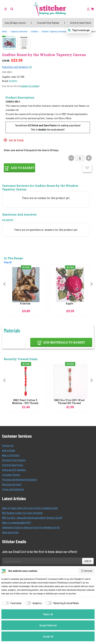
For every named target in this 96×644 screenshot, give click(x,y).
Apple (69, 304)
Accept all (48, 636)
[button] (12, 9)
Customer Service (11, 475)
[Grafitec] (35, 31)
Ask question (8, 220)
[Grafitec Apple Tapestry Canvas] (70, 285)
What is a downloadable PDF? (17, 522)
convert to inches (30, 86)
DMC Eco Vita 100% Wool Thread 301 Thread (69, 402)
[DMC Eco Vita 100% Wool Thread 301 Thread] (70, 381)
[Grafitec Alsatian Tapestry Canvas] (26, 285)
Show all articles (10, 532)
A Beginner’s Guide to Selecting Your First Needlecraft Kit (31, 527)
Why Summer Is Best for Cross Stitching (22, 513)
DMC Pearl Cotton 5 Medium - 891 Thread (25, 402)
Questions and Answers (15, 67)
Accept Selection (48, 625)
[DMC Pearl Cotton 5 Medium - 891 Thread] (26, 381)
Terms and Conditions (13, 489)
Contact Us (8, 445)
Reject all (48, 614)
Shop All (8, 262)
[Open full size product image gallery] (79, 30)
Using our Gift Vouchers (14, 470)
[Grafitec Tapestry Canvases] (54, 31)
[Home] (5, 31)
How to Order (9, 450)
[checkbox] (11, 603)
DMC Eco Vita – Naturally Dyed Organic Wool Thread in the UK (32, 518)
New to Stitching (11, 455)
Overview (87, 571)
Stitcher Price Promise (14, 460)
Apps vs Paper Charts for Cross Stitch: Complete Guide (30, 508)
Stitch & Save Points (13, 465)
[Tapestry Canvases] (19, 31)
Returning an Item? (12, 484)
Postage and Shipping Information (19, 479)
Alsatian (25, 304)
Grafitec (13, 81)
